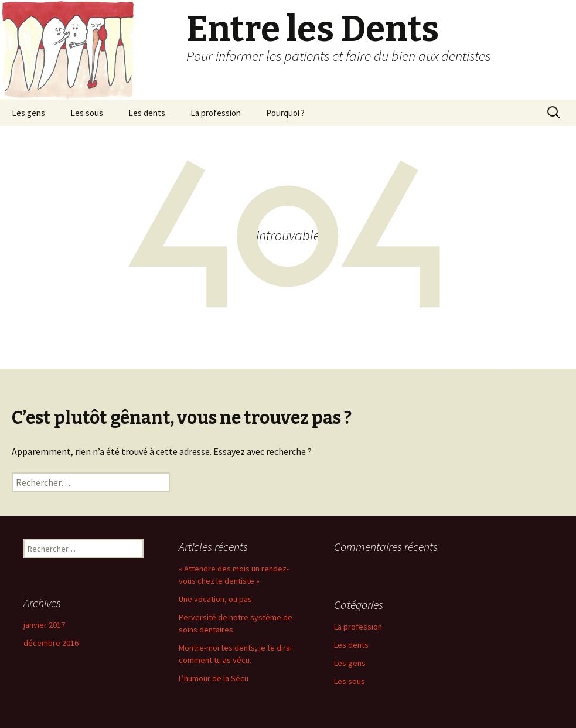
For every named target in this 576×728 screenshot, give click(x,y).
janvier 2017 (44, 625)
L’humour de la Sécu (214, 678)
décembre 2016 (51, 643)
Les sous (87, 113)
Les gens (28, 113)
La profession (216, 113)
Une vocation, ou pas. (216, 599)
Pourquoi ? (285, 113)
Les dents (147, 113)
